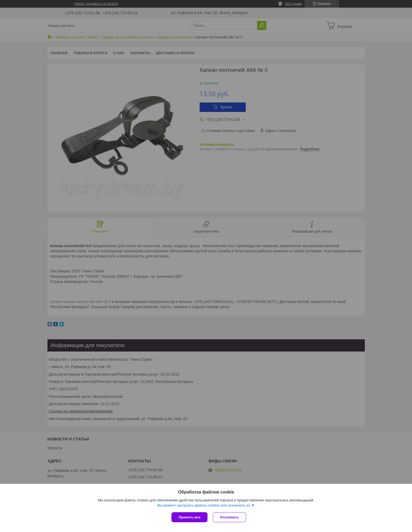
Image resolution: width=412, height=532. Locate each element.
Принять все (189, 517)
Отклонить (229, 517)
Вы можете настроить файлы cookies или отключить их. (204, 505)
